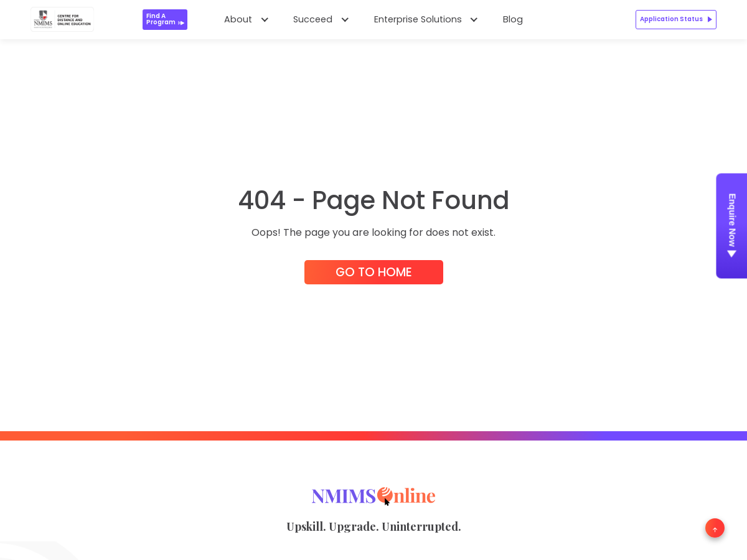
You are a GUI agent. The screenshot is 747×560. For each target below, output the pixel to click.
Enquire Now (732, 228)
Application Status (676, 19)
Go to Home (374, 272)
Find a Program (166, 19)
